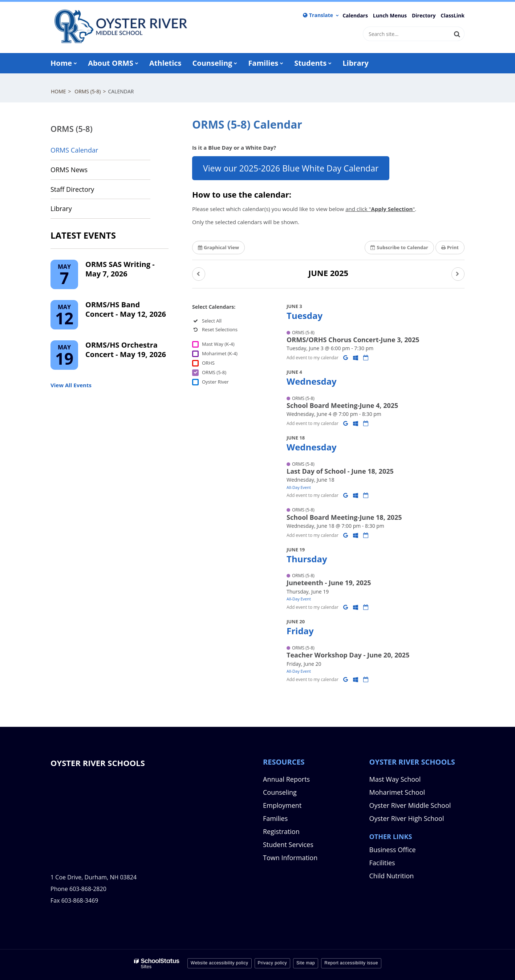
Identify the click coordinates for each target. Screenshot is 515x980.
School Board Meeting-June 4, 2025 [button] (342, 405)
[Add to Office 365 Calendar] (356, 357)
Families (275, 818)
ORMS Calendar (74, 150)
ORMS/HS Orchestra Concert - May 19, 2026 (126, 350)
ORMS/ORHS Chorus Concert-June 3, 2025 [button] (353, 340)
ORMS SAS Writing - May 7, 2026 (120, 269)
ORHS (208, 363)
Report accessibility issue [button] (351, 963)
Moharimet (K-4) (220, 353)
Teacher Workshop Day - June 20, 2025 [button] (348, 655)
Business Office (393, 850)
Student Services (288, 845)
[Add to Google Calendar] (346, 357)
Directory (424, 16)
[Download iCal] (366, 357)
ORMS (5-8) (88, 91)
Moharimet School (397, 792)
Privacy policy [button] (272, 963)
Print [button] (450, 247)
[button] (199, 274)
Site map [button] (306, 963)
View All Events (71, 385)
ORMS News (69, 170)
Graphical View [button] (218, 247)
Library (74, 211)
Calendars (355, 16)
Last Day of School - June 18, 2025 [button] (340, 471)
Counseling (280, 792)
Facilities (382, 863)
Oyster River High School (407, 818)
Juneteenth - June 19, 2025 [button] (329, 583)
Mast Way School (395, 779)
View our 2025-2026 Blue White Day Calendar (291, 168)
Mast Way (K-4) (218, 344)
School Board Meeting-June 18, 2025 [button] (344, 517)
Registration (281, 831)
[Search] (457, 34)
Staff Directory (72, 189)
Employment (282, 805)
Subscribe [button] (399, 247)
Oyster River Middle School (410, 805)
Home (58, 91)
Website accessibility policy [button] (220, 963)
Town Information (290, 858)
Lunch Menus (390, 16)
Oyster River (215, 382)
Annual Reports (286, 779)
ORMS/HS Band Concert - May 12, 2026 (126, 309)
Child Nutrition (392, 876)
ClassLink (453, 16)
